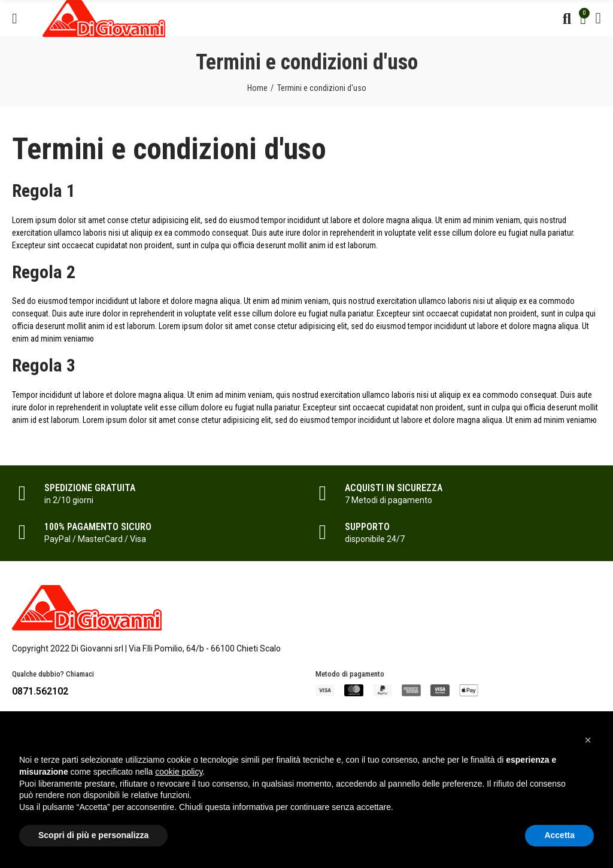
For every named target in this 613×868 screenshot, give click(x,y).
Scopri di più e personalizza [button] (93, 835)
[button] (588, 740)
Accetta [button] (559, 835)
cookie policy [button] (179, 772)
